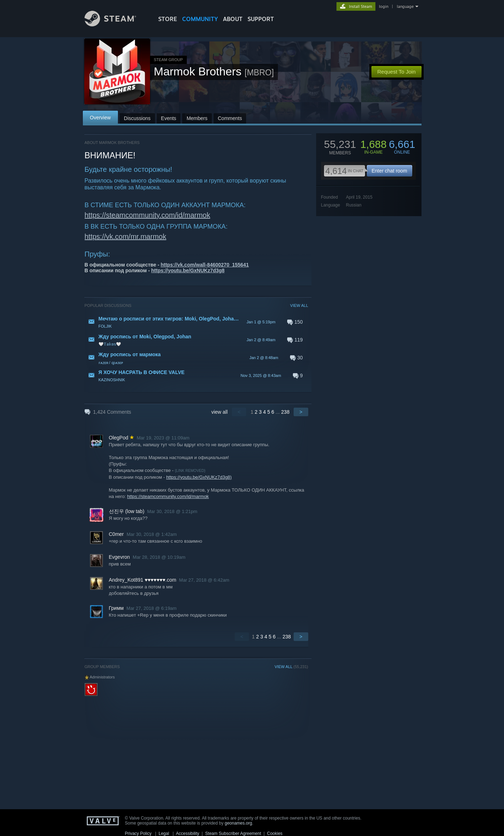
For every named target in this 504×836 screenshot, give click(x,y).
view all (219, 412)
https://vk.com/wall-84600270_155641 (205, 265)
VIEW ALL (299, 305)
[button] (196, 322)
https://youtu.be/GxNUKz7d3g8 (188, 270)
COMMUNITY (200, 19)
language (405, 6)
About (233, 19)
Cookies (275, 833)
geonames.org (238, 823)
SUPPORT (261, 19)
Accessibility (187, 833)
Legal (164, 833)
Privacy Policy (138, 833)
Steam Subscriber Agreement (233, 833)
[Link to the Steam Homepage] (116, 24)
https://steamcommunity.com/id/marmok (148, 215)
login (384, 6)
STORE (168, 19)
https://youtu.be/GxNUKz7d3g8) (199, 477)
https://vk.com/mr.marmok (126, 237)
